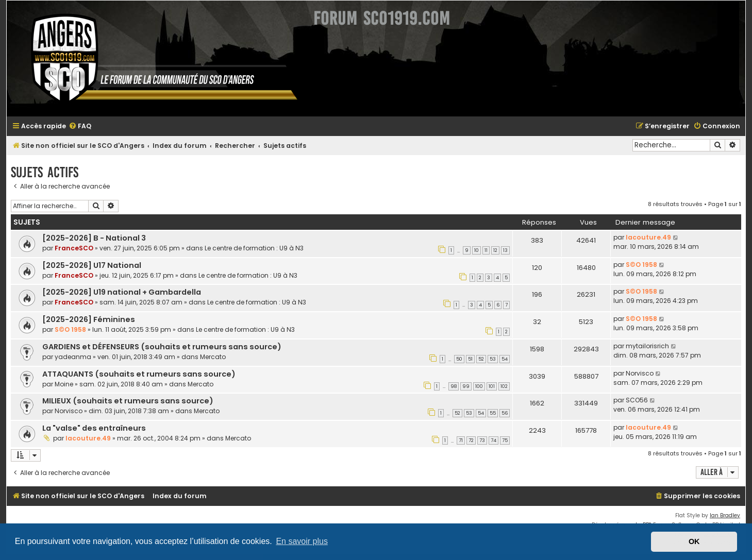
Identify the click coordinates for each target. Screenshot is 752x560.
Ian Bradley (725, 515)
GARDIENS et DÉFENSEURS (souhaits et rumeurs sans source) (162, 347)
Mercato (213, 357)
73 (482, 440)
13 (505, 250)
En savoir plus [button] (302, 541)
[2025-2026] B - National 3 (94, 238)
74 (494, 440)
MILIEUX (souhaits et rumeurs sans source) (128, 401)
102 (504, 386)
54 (505, 359)
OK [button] (694, 541)
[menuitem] (80, 126)
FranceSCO (74, 248)
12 (495, 250)
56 (505, 413)
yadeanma (73, 357)
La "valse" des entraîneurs (94, 428)
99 (466, 386)
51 (470, 359)
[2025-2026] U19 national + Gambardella (122, 292)
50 (459, 359)
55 (493, 413)
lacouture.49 (648, 237)
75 (505, 440)
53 (493, 359)
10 (477, 250)
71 (461, 440)
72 (471, 440)
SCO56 (637, 400)
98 (454, 386)
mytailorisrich (647, 346)
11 (486, 250)
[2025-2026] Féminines (89, 319)
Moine (64, 384)
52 (481, 359)
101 (492, 386)
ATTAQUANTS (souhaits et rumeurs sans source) (139, 374)
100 (479, 386)
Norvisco (640, 373)
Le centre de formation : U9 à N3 (254, 248)
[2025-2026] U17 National (92, 265)
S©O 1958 (641, 265)
